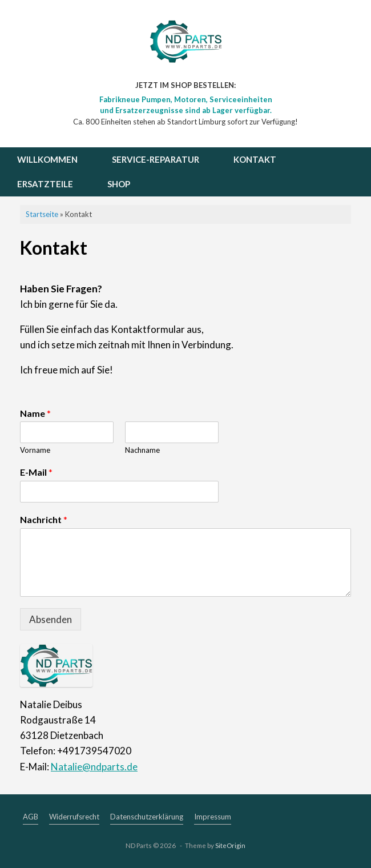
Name (35, 413)
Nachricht (44, 519)
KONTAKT (255, 159)
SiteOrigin (230, 845)
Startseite (42, 214)
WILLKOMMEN (47, 159)
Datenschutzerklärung (147, 817)
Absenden (51, 619)
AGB (31, 817)
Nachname (142, 450)
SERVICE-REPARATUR (156, 159)
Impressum (213, 817)
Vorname (35, 450)
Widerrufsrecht (74, 817)
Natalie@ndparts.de (94, 767)
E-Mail (36, 472)
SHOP (119, 184)
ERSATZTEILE (45, 184)
